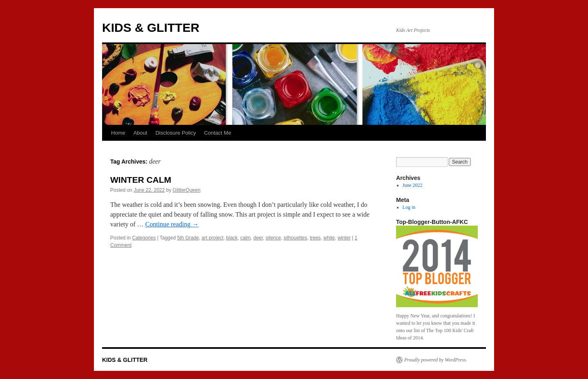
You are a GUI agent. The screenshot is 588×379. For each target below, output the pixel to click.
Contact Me (218, 133)
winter (344, 238)
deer (258, 238)
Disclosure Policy (176, 133)
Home (118, 133)
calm (246, 238)
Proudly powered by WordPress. (436, 360)
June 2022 (413, 185)
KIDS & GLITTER (151, 28)
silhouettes (295, 238)
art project (213, 238)
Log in (409, 207)
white (329, 238)
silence (273, 238)
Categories (144, 238)
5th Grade (188, 238)
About (140, 133)
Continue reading (172, 224)
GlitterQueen (187, 190)
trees (315, 238)
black (232, 238)
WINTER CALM (141, 180)
